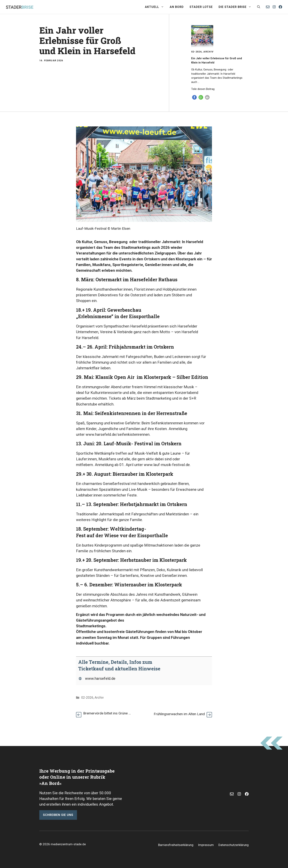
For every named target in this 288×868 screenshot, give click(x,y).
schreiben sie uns (58, 815)
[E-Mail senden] (268, 7)
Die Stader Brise (236, 7)
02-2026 (196, 52)
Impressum (206, 845)
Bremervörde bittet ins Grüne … (107, 713)
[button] (259, 7)
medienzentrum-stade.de (68, 844)
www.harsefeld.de (100, 678)
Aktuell (156, 7)
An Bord (177, 7)
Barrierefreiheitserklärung (176, 845)
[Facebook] (280, 7)
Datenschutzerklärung (234, 845)
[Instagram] (274, 7)
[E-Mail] (232, 794)
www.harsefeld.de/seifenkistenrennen (118, 434)
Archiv (208, 52)
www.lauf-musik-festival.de (167, 465)
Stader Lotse (201, 7)
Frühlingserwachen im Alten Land (179, 714)
